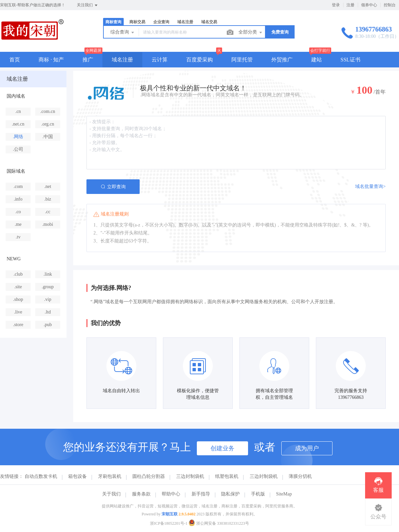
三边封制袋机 (190, 476)
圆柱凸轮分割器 (149, 476)
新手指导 (201, 494)
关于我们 (111, 494)
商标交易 (137, 22)
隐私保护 (230, 494)
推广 (88, 60)
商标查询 (113, 22)
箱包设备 (77, 476)
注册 (350, 5)
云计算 (160, 60)
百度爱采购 (199, 60)
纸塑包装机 (227, 476)
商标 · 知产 (51, 60)
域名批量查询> (370, 186)
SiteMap (284, 494)
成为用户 (307, 448)
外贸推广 (282, 60)
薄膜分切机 (300, 476)
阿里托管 (242, 60)
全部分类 (251, 33)
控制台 (390, 5)
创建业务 (222, 448)
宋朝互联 (170, 514)
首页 (15, 60)
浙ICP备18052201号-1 (169, 523)
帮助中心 (171, 494)
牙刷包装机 (110, 476)
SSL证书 (350, 60)
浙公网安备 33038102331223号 (219, 523)
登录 (336, 5)
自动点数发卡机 (41, 476)
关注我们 (88, 5)
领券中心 (369, 5)
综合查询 (123, 33)
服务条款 (141, 494)
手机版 (258, 494)
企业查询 (161, 22)
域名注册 (185, 22)
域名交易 (209, 22)
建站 (317, 60)
